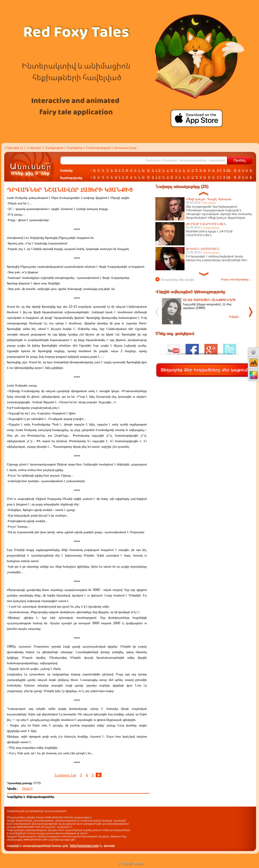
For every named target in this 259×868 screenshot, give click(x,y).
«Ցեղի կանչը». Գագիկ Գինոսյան (209, 199)
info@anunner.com (84, 846)
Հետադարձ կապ (125, 148)
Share (26, 789)
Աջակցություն (54, 148)
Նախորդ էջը (65, 775)
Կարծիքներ (75, 148)
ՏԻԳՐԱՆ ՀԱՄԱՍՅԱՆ (203, 249)
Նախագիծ (34, 148)
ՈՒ (229, 170)
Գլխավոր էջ (15, 148)
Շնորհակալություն (98, 148)
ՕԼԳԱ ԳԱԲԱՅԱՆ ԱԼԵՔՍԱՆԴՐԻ (209, 300)
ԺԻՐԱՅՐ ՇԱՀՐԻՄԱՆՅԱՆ (206, 224)
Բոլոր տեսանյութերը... (236, 279)
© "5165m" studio (130, 863)
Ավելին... (235, 317)
